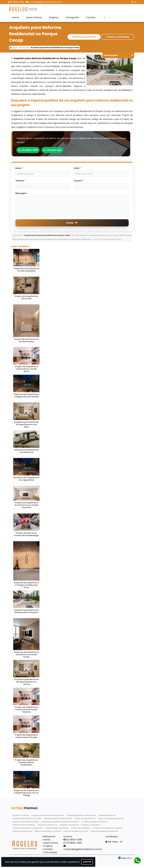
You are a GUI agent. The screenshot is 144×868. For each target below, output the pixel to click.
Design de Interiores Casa (85, 820)
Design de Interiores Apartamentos (58, 820)
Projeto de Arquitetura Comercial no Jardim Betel (26, 371)
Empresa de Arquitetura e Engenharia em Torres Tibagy (26, 795)
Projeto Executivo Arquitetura (24, 827)
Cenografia (72, 17)
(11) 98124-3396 (17, 2)
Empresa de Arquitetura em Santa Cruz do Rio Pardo (26, 657)
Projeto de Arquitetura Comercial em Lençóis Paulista (26, 712)
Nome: (19, 170)
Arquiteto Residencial (107, 817)
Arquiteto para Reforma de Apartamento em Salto (26, 426)
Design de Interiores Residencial (111, 820)
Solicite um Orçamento (84, 39)
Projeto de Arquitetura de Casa (76, 833)
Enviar (72, 225)
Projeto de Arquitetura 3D (22, 833)
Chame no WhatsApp (118, 39)
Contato (91, 17)
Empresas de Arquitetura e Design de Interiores (60, 824)
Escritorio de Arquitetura (81, 830)
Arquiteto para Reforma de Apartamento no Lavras (26, 684)
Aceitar (87, 862)
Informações (51, 854)
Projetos (54, 17)
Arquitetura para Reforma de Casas (27, 820)
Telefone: (21, 183)
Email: (77, 170)
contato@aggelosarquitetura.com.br (45, 2)
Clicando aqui (56, 152)
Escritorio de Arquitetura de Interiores (107, 830)
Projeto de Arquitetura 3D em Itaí (26, 299)
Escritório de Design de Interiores (94, 824)
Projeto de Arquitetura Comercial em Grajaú (26, 738)
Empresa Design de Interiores (57, 830)
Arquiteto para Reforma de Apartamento (48, 817)
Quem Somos (34, 17)
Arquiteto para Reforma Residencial (81, 817)
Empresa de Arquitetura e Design (26, 824)
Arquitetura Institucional (47, 827)
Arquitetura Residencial (69, 827)
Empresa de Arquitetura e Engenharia (28, 830)
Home (15, 17)
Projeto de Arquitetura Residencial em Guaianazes (26, 764)
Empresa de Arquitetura (91, 827)
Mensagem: (22, 195)
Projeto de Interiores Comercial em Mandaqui (26, 536)
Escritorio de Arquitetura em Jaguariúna (26, 481)
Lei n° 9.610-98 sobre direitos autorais (107, 241)
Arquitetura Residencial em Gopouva (26, 453)
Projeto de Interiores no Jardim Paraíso (26, 342)
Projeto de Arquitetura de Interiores (104, 833)
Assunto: (79, 183)
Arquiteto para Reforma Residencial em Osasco (26, 613)
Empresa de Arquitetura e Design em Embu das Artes (26, 587)
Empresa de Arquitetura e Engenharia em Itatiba (26, 397)
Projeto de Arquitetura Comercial (48, 833)
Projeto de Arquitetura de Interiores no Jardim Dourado (26, 507)
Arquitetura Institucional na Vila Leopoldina (26, 272)
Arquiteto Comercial (21, 817)
